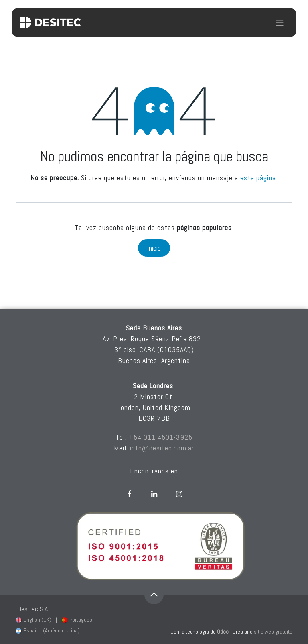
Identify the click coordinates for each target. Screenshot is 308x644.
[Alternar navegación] (280, 22)
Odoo (223, 632)
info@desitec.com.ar (162, 448)
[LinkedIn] (154, 494)
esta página (258, 178)
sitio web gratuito (273, 632)
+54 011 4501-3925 (161, 437)
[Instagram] (179, 494)
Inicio (154, 248)
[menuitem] (33, 620)
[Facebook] (129, 494)
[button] (154, 595)
